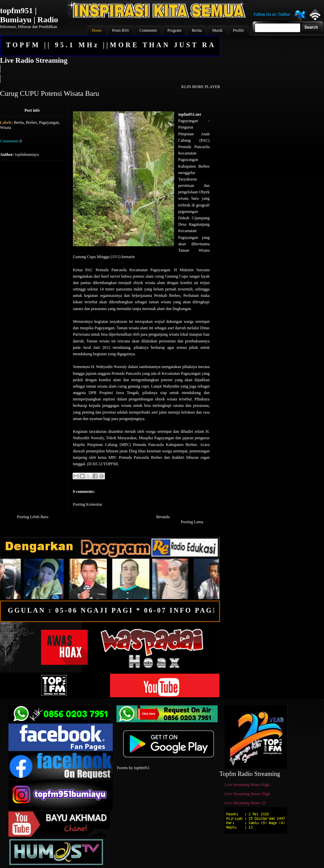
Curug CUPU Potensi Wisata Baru (50, 93)
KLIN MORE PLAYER (201, 87)
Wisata (6, 128)
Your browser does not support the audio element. (110, 74)
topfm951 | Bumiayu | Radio (29, 15)
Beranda (163, 517)
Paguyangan (49, 122)
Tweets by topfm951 (133, 768)
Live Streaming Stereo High (247, 794)
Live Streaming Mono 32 (245, 803)
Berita (19, 122)
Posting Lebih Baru (33, 517)
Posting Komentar (88, 504)
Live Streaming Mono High (247, 785)
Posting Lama (192, 522)
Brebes (31, 122)
